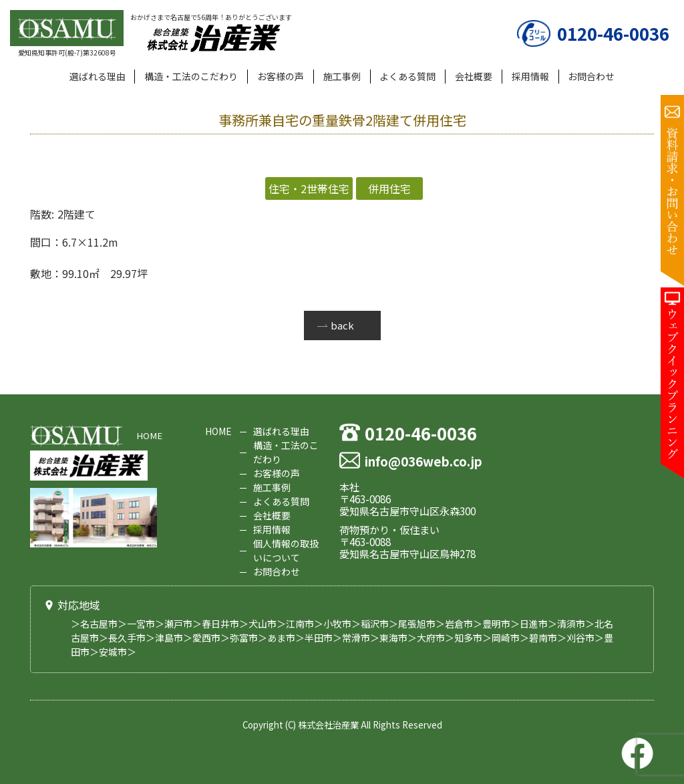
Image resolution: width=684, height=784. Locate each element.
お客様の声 (281, 76)
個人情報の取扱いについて (286, 550)
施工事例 (342, 76)
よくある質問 (407, 76)
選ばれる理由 (98, 76)
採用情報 (530, 76)
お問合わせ (591, 76)
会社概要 (474, 76)
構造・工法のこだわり (191, 76)
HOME (149, 435)
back (342, 325)
